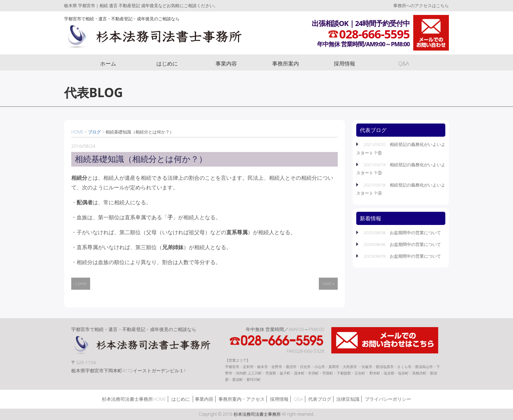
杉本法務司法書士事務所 (160, 37)
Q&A (404, 63)
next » (328, 283)
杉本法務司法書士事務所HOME (134, 399)
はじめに (167, 63)
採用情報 (344, 63)
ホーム (108, 63)
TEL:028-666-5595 (276, 340)
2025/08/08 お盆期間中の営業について (402, 232)
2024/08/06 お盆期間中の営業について (402, 244)
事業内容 (226, 63)
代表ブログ (320, 399)
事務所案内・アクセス (242, 399)
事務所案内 (286, 63)
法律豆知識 (348, 399)
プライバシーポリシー (388, 399)
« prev (81, 283)
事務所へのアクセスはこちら (421, 6)
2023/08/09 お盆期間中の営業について (402, 256)
